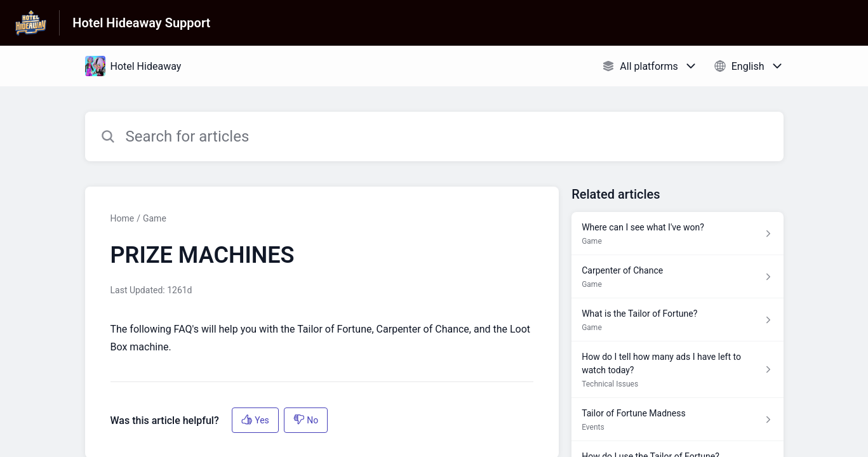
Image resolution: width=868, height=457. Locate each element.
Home (123, 218)
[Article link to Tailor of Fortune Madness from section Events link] (677, 420)
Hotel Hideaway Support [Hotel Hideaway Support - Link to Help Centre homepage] (141, 23)
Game (155, 218)
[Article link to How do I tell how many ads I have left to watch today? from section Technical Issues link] (677, 370)
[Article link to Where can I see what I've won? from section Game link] (677, 234)
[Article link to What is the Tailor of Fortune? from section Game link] (677, 320)
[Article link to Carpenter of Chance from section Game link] (677, 277)
